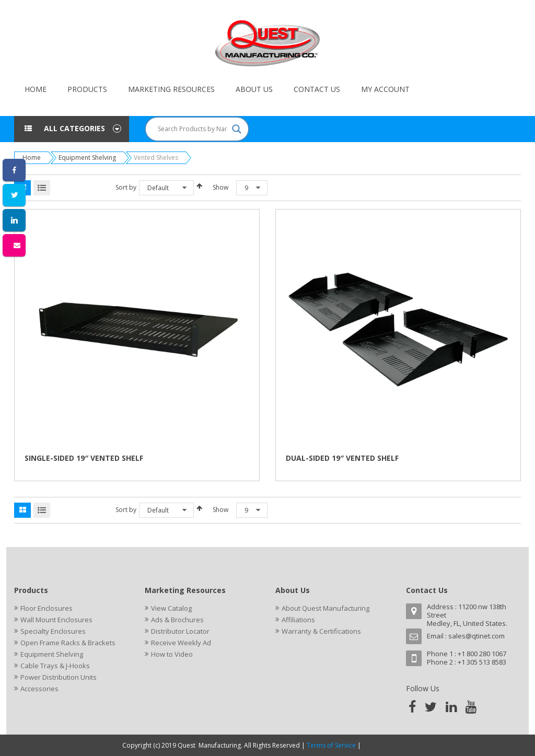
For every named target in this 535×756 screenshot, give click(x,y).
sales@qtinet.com (476, 636)
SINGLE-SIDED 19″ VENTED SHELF (84, 458)
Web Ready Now (388, 745)
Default (158, 188)
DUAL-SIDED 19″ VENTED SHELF (342, 458)
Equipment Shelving (87, 158)
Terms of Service (331, 745)
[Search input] (192, 129)
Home (32, 158)
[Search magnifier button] (237, 129)
